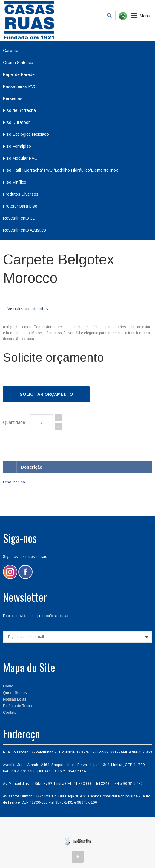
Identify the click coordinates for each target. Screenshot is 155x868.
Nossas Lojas (15, 699)
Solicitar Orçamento (46, 394)
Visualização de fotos (28, 309)
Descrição (23, 467)
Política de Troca (17, 706)
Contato (10, 712)
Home (8, 686)
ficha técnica (14, 482)
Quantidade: (15, 422)
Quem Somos (15, 693)
